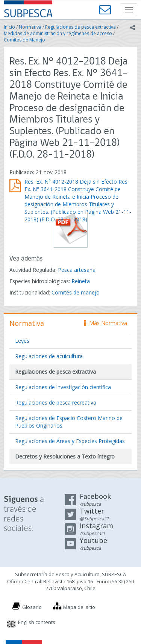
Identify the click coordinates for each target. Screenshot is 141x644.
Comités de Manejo (24, 40)
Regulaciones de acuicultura (49, 356)
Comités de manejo (76, 292)
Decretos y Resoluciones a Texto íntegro (65, 456)
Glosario (32, 607)
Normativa (30, 27)
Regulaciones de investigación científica (63, 387)
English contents (37, 622)
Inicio (9, 27)
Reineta (81, 281)
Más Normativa (106, 323)
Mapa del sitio (79, 607)
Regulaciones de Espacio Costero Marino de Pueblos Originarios (69, 422)
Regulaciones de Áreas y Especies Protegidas (70, 441)
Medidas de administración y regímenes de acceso (58, 33)
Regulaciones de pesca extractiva (80, 27)
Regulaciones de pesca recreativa (56, 402)
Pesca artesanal (77, 270)
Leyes (22, 341)
